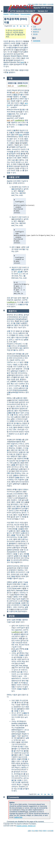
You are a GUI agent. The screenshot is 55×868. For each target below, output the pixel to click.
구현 (34, 27)
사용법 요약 (37, 29)
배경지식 (36, 32)
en (14, 26)
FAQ (41, 4)
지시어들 (35, 4)
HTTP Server (15, 14)
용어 (45, 4)
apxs (22, 62)
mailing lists (18, 817)
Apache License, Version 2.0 (26, 826)
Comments (37, 41)
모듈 (29, 4)
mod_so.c (16, 93)
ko (24, 26)
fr (18, 26)
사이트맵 (50, 4)
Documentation (25, 14)
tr (28, 26)
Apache (6, 14)
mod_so (11, 86)
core (9, 99)
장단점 (35, 34)
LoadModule (22, 86)
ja (21, 26)
